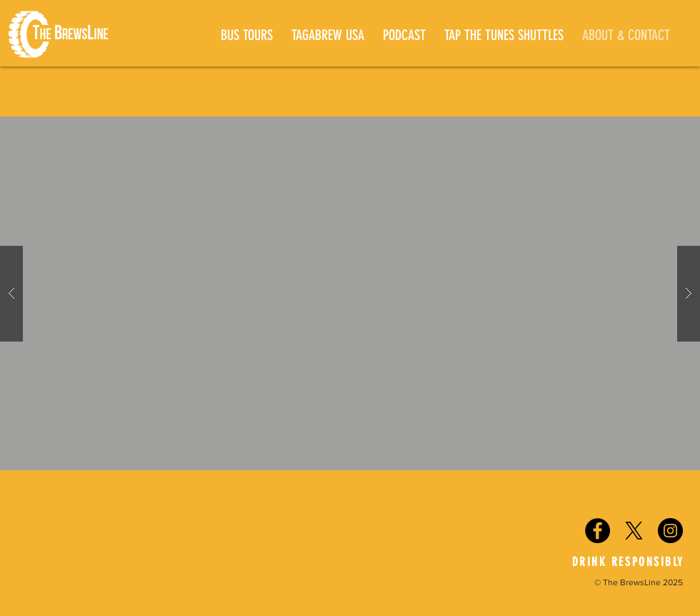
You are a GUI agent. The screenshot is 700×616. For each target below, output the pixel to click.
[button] (350, 293)
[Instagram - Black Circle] (670, 531)
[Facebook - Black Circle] (597, 531)
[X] (634, 531)
